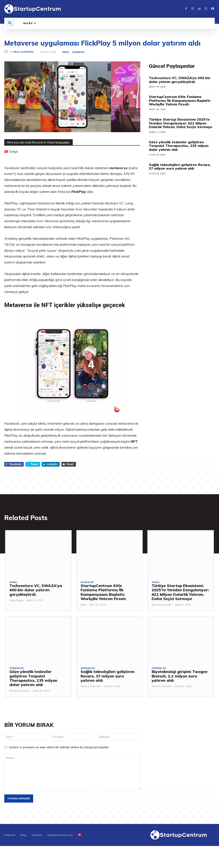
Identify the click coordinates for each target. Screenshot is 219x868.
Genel (66, 52)
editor (84, 605)
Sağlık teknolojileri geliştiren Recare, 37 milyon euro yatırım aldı (180, 167)
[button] (10, 23)
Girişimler (17, 669)
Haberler (78, 52)
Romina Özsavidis (162, 605)
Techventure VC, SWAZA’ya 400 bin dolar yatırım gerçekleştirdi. (180, 80)
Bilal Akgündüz (24, 52)
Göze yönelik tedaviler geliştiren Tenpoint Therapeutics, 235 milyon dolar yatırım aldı (179, 146)
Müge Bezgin (16, 601)
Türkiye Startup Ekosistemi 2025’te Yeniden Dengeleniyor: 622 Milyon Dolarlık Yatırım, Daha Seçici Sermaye (181, 123)
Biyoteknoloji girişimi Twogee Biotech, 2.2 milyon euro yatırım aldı (181, 676)
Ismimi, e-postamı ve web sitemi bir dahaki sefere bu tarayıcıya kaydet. (59, 748)
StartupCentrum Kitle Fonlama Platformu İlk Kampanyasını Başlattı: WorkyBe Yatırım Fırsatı (180, 100)
